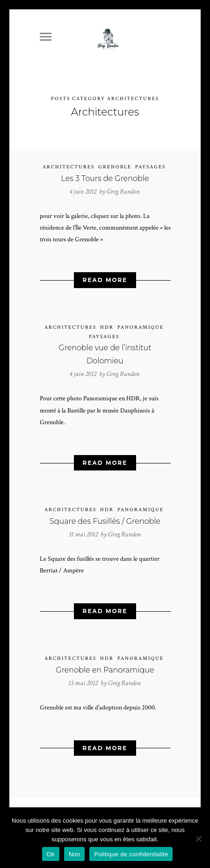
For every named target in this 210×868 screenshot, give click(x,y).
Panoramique (141, 324)
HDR (107, 324)
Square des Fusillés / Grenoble (105, 518)
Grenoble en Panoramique (105, 667)
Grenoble (115, 164)
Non (75, 854)
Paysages (150, 164)
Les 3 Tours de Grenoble (105, 175)
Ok (51, 854)
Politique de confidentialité (131, 854)
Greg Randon (123, 188)
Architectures (69, 164)
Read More (105, 277)
